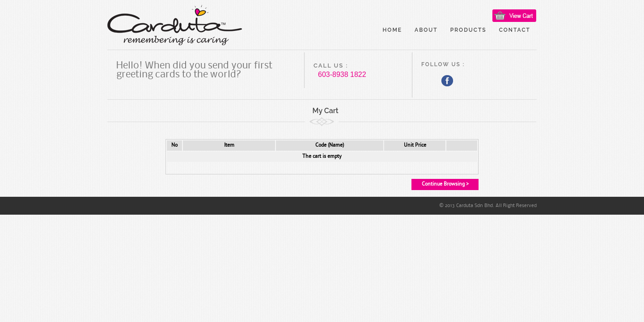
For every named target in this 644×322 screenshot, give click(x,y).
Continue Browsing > (445, 184)
